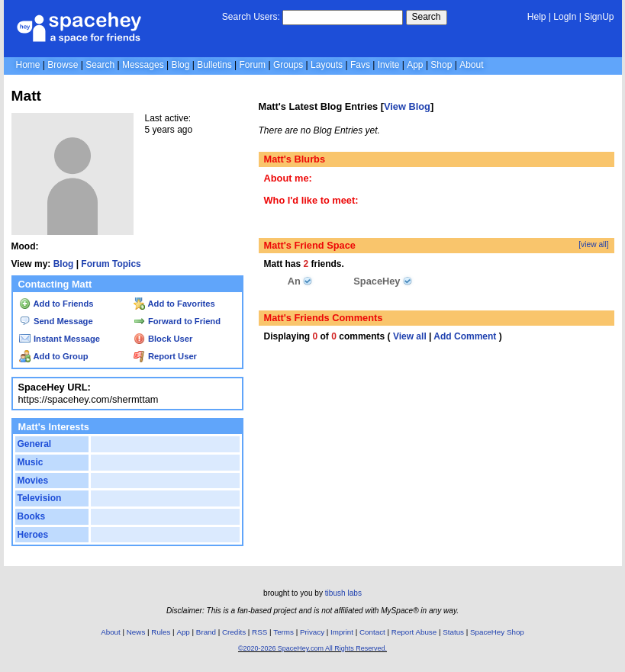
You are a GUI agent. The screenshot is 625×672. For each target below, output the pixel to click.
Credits (234, 632)
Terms (284, 632)
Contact (372, 632)
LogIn (565, 17)
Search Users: (251, 17)
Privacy (312, 632)
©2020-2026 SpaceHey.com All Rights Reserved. (312, 648)
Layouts (327, 65)
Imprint (342, 632)
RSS (259, 632)
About (471, 65)
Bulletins (214, 65)
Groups (288, 65)
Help (537, 17)
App (415, 65)
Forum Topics (111, 264)
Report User (165, 356)
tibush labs (343, 593)
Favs (360, 65)
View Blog (407, 106)
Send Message (56, 321)
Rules (161, 632)
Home (28, 65)
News (136, 632)
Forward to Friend (177, 321)
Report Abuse (414, 632)
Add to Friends (56, 304)
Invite (389, 65)
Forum (252, 65)
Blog (180, 65)
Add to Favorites (174, 304)
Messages (143, 65)
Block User (163, 339)
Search (427, 17)
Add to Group (54, 356)
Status (453, 632)
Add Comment (465, 336)
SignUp (599, 17)
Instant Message (60, 339)
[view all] (593, 244)
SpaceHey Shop (497, 632)
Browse (63, 65)
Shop (441, 65)
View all (410, 336)
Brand (206, 632)
